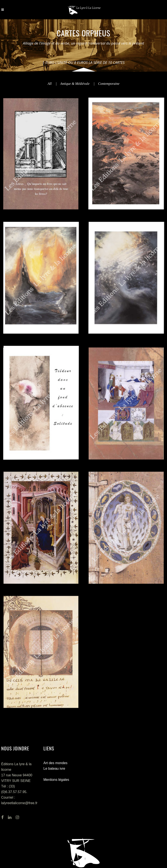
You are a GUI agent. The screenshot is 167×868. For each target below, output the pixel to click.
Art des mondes (56, 763)
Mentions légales (56, 780)
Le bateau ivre (54, 769)
